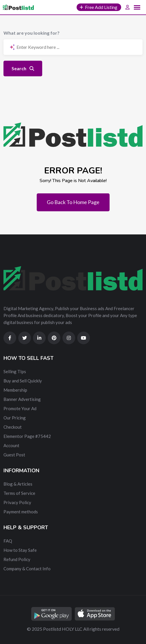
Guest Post (14, 455)
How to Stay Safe (20, 550)
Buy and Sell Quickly (23, 381)
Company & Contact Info (27, 569)
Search (23, 68)
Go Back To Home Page (73, 202)
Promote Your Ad (20, 408)
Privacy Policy (17, 502)
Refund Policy (17, 559)
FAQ (8, 541)
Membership (15, 390)
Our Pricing (15, 418)
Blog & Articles (18, 484)
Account (11, 445)
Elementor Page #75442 (27, 436)
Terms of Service (19, 493)
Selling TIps (15, 371)
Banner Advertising (22, 399)
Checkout (13, 427)
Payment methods (21, 512)
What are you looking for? (32, 33)
